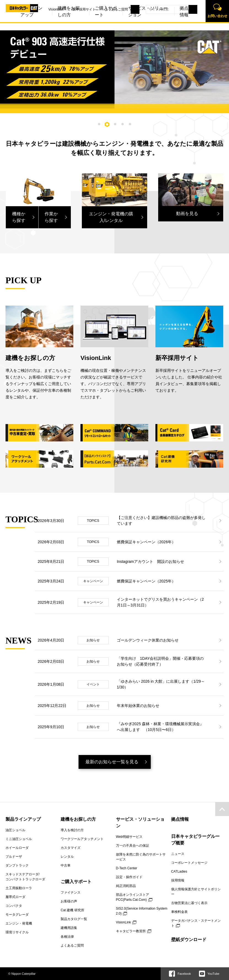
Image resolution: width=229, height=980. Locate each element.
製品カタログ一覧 (74, 919)
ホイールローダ (17, 848)
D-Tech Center (127, 868)
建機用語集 (69, 928)
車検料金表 (179, 912)
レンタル (67, 857)
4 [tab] (123, 124)
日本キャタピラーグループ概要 (195, 840)
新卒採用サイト (69, 9)
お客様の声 (69, 901)
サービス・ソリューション (133, 25)
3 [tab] (115, 124)
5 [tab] (130, 124)
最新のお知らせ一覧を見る (112, 762)
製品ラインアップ (23, 819)
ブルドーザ (14, 857)
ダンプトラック (17, 865)
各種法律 (67, 937)
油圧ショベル (15, 830)
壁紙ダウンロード (189, 940)
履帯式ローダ (15, 897)
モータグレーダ (17, 915)
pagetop (222, 809)
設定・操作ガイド (129, 877)
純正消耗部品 (126, 886)
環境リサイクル (17, 932)
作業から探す (51, 217)
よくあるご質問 (101, 9)
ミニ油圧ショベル (19, 839)
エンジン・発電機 (19, 923)
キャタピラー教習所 (131, 931)
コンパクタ (14, 906)
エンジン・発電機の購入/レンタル (111, 217)
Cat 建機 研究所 (72, 910)
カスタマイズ (71, 848)
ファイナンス (71, 892)
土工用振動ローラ (19, 888)
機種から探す (19, 217)
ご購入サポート (91, 25)
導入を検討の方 (72, 830)
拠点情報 (169, 25)
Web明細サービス (129, 837)
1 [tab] (99, 124)
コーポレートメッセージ (189, 863)
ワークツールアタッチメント (82, 839)
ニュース (178, 854)
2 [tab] (107, 124)
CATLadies (179, 872)
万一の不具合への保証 (133, 846)
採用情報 (178, 880)
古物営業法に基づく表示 (189, 903)
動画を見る (187, 214)
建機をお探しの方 (53, 25)
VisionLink (41, 9)
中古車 (66, 865)
